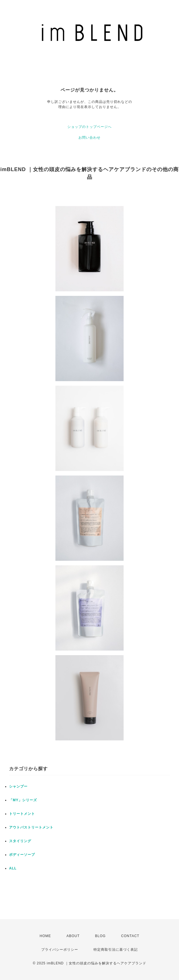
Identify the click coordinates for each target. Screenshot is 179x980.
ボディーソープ (22, 855)
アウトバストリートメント (31, 827)
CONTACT (130, 936)
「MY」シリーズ (23, 800)
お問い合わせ (89, 138)
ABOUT (73, 936)
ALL (13, 868)
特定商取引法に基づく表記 (116, 950)
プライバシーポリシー (60, 950)
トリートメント (22, 814)
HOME (45, 936)
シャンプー (18, 786)
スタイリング (20, 841)
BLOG (100, 936)
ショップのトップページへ (89, 127)
